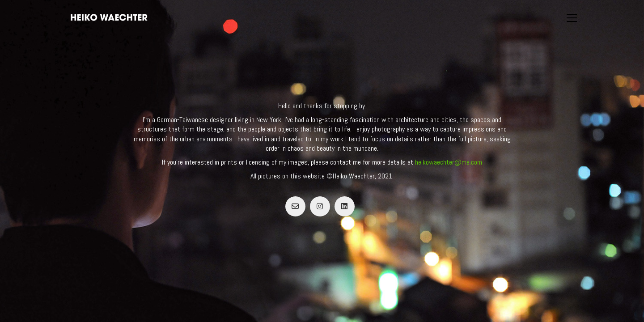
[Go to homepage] (109, 18)
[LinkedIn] (345, 206)
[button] (572, 18)
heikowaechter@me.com (449, 162)
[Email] (295, 206)
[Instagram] (320, 206)
